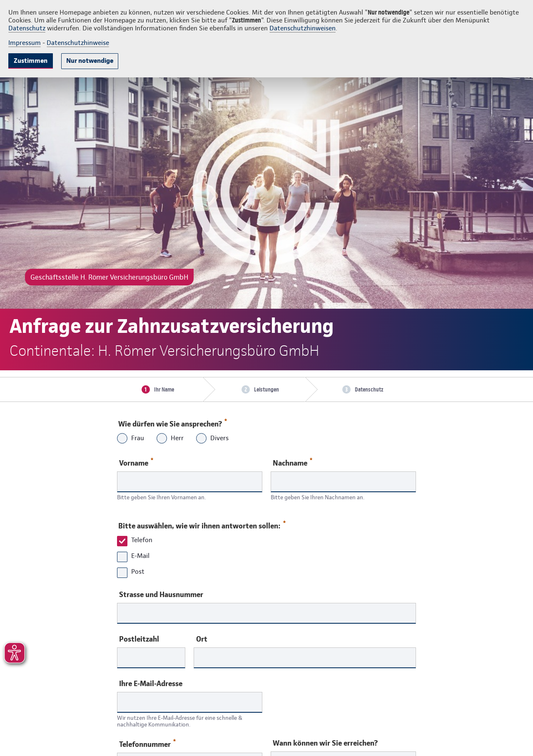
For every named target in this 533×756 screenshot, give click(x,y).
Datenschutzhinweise (78, 43)
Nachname (293, 462)
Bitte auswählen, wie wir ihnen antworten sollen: (202, 524)
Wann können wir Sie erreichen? (325, 743)
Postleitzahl (139, 639)
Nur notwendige (90, 61)
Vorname (136, 462)
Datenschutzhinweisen (303, 28)
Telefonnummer (147, 744)
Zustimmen (31, 61)
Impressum (25, 43)
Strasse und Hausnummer (161, 595)
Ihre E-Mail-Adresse (151, 684)
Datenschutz (27, 28)
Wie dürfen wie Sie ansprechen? (172, 422)
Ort (202, 639)
